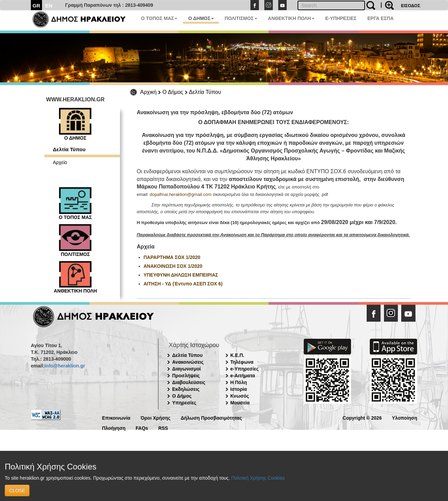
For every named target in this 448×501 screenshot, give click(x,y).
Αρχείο (60, 162)
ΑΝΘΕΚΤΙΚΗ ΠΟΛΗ (291, 18)
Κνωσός (240, 396)
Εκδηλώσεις (186, 389)
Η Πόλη (239, 382)
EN (49, 6)
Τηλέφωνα (242, 362)
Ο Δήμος (173, 92)
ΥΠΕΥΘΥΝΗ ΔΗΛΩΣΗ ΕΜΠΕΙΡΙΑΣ (182, 275)
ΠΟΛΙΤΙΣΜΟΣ (241, 18)
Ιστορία (239, 389)
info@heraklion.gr (65, 366)
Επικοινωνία (116, 417)
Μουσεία (240, 403)
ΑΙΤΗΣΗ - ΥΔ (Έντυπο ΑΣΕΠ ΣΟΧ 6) (183, 284)
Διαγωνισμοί (186, 369)
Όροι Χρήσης (156, 417)
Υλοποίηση (404, 417)
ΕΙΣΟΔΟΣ (411, 6)
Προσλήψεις (186, 376)
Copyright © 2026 (362, 417)
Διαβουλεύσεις (189, 382)
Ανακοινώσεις (188, 362)
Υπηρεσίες (184, 403)
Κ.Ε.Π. (237, 355)
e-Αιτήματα (243, 376)
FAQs (142, 428)
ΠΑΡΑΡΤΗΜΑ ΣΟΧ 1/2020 (173, 257)
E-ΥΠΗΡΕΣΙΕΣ (341, 18)
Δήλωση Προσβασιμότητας (211, 417)
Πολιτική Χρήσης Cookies (258, 478)
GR (36, 6)
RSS (163, 428)
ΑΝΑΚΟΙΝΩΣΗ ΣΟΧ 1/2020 (173, 266)
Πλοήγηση (114, 428)
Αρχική (149, 92)
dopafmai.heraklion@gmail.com (181, 194)
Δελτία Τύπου (205, 92)
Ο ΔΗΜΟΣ (201, 18)
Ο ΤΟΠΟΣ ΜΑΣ (159, 18)
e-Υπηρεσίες (245, 369)
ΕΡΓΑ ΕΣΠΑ (381, 18)
